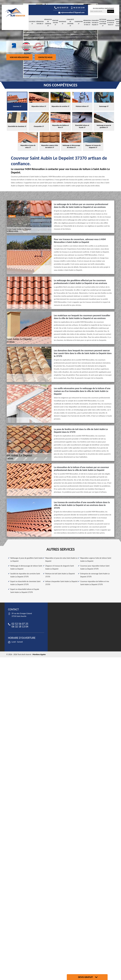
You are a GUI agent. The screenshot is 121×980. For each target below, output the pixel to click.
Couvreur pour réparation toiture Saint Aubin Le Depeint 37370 (95, 567)
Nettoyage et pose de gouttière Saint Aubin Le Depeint (27, 560)
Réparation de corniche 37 (48, 23)
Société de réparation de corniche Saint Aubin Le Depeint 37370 (25, 575)
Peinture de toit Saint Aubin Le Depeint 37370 (60, 575)
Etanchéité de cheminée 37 (70, 23)
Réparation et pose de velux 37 (111, 23)
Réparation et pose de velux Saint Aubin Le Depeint (61, 560)
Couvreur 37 (32, 23)
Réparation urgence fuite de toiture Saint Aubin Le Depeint (96, 560)
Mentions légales (39, 654)
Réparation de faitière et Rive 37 (87, 23)
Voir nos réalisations (19, 57)
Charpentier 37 (79, 23)
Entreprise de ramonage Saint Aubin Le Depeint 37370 (95, 575)
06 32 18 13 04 (78, 8)
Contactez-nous (45, 57)
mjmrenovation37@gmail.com (71, 12)
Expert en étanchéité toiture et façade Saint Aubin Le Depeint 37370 (25, 591)
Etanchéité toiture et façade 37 (95, 23)
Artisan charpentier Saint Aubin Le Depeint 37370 (61, 583)
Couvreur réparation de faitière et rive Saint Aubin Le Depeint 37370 (95, 583)
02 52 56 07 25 (61, 8)
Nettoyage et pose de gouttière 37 (103, 23)
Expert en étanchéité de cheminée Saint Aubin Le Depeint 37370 (25, 583)
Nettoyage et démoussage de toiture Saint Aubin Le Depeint (26, 567)
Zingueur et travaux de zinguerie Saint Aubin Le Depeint (60, 567)
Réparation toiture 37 (40, 23)
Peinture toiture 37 (55, 23)
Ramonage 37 (63, 23)
